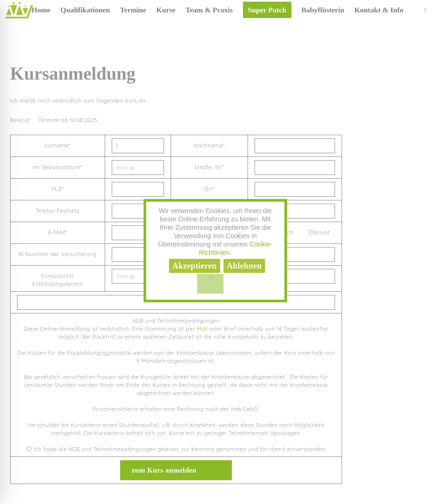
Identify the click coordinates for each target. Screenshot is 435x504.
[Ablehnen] (210, 284)
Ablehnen (244, 266)
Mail (202, 329)
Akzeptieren (195, 266)
